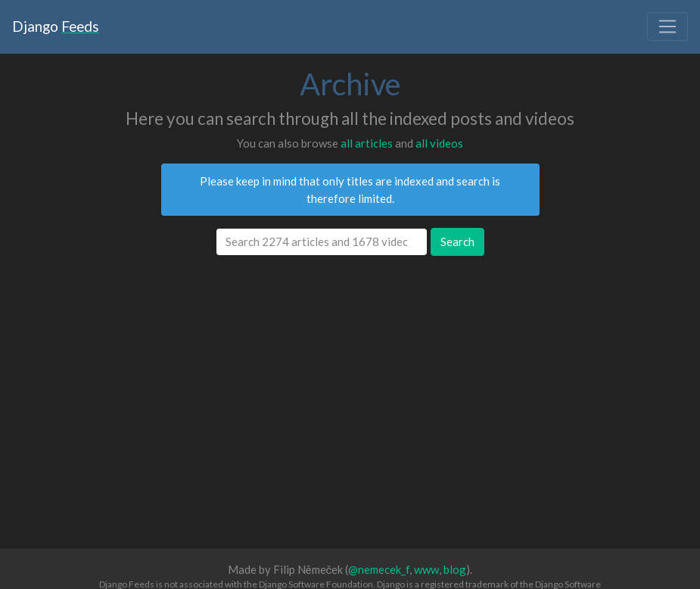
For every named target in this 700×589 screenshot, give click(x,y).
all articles (367, 143)
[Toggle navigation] (667, 26)
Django (56, 26)
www (426, 569)
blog (455, 569)
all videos (439, 143)
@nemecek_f (379, 569)
